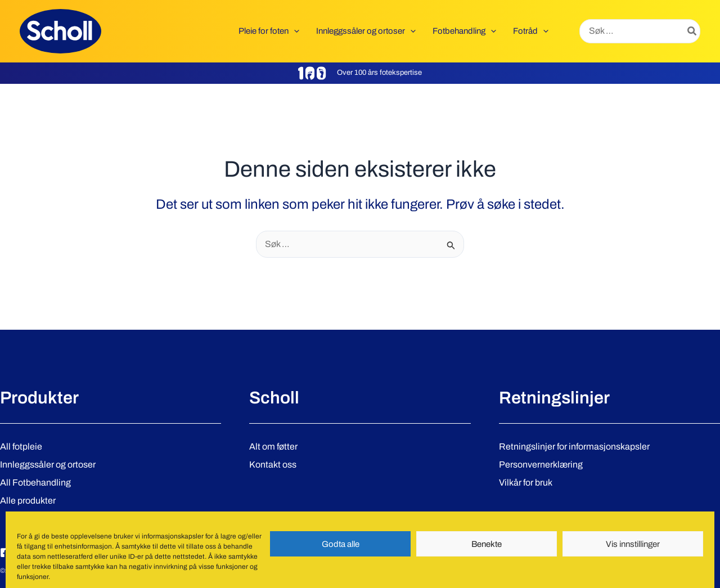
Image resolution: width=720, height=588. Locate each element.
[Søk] (692, 32)
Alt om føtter (273, 446)
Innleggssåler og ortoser (48, 464)
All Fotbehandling (35, 482)
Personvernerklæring (541, 464)
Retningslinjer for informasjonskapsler (574, 446)
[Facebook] (5, 553)
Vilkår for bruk (526, 482)
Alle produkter (28, 501)
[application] (294, 31)
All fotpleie (21, 446)
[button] (269, 31)
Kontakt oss (273, 464)
